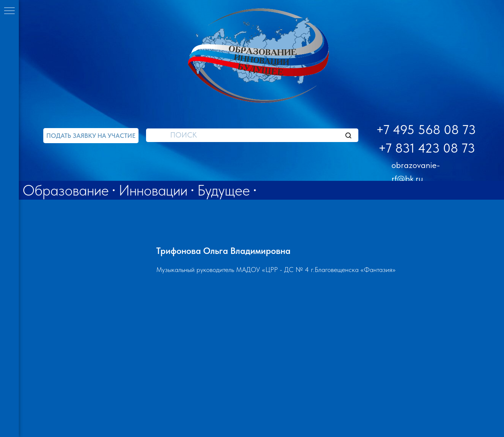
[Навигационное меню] (9, 11)
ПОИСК (183, 135)
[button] (91, 136)
